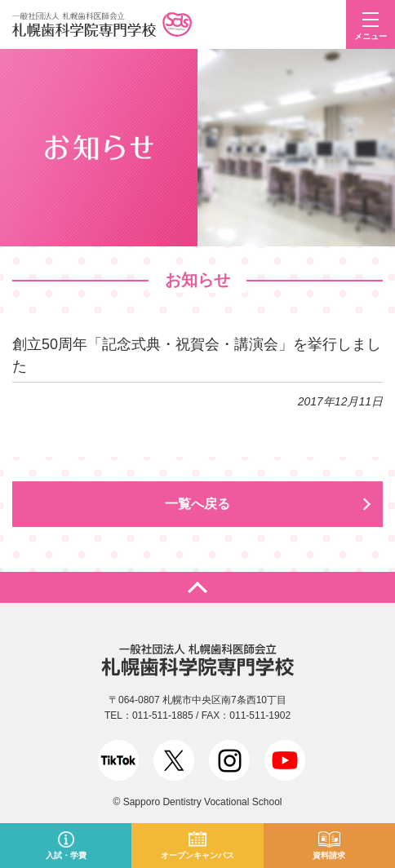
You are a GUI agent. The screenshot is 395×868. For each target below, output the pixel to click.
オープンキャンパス (197, 855)
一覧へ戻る (197, 504)
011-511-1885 (163, 715)
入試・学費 (66, 855)
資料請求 (329, 855)
